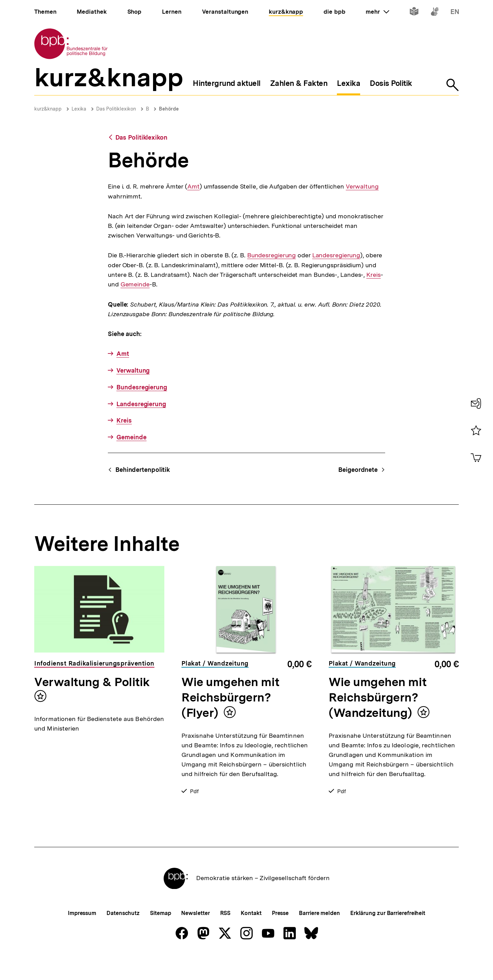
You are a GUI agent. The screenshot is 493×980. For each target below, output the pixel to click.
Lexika (79, 109)
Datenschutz (123, 936)
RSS (225, 936)
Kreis (374, 275)
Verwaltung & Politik (92, 682)
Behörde (169, 109)
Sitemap (160, 936)
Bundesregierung (272, 255)
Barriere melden (319, 936)
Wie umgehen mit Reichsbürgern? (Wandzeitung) (377, 697)
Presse (280, 936)
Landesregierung (336, 255)
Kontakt (251, 936)
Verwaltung (362, 186)
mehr (377, 12)
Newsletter (195, 936)
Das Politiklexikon (116, 109)
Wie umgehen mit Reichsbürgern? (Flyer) (230, 697)
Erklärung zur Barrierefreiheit (388, 936)
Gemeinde (135, 284)
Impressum (82, 936)
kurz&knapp (48, 109)
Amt (193, 186)
